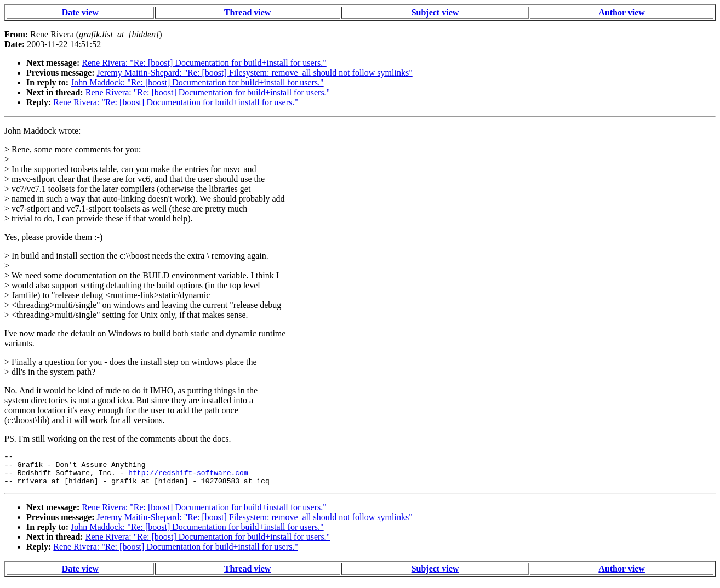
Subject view (435, 12)
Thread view (247, 12)
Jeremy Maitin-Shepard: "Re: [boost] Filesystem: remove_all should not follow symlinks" (255, 73)
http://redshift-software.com (188, 477)
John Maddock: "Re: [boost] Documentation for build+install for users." (197, 82)
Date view (80, 12)
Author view (622, 12)
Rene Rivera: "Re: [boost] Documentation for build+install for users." (204, 63)
